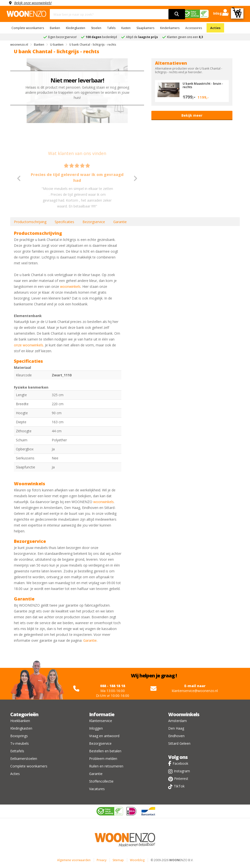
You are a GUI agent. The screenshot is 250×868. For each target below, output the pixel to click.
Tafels (111, 28)
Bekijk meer (192, 115)
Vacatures (97, 789)
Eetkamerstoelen (24, 759)
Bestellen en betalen (105, 751)
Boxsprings (19, 736)
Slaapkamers (145, 28)
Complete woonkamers (28, 28)
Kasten (126, 28)
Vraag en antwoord (104, 736)
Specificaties (64, 222)
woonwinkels (70, 286)
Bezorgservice (94, 222)
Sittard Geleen (179, 743)
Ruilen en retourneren (106, 766)
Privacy (102, 860)
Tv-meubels (20, 743)
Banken (55, 28)
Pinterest (181, 779)
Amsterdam (177, 721)
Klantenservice (101, 721)
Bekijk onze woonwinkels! (33, 3)
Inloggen (96, 728)
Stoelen (96, 28)
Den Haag (176, 728)
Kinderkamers (170, 28)
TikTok (179, 786)
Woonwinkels (184, 714)
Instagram (182, 771)
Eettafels (17, 751)
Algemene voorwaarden (74, 860)
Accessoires (194, 28)
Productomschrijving (30, 222)
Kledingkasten (76, 28)
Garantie (120, 222)
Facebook (180, 763)
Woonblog (137, 860)
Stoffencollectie (101, 781)
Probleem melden (103, 759)
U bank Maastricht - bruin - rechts (203, 85)
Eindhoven (176, 736)
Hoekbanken (20, 721)
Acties (215, 28)
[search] (177, 14)
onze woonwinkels (29, 345)
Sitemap (118, 860)
